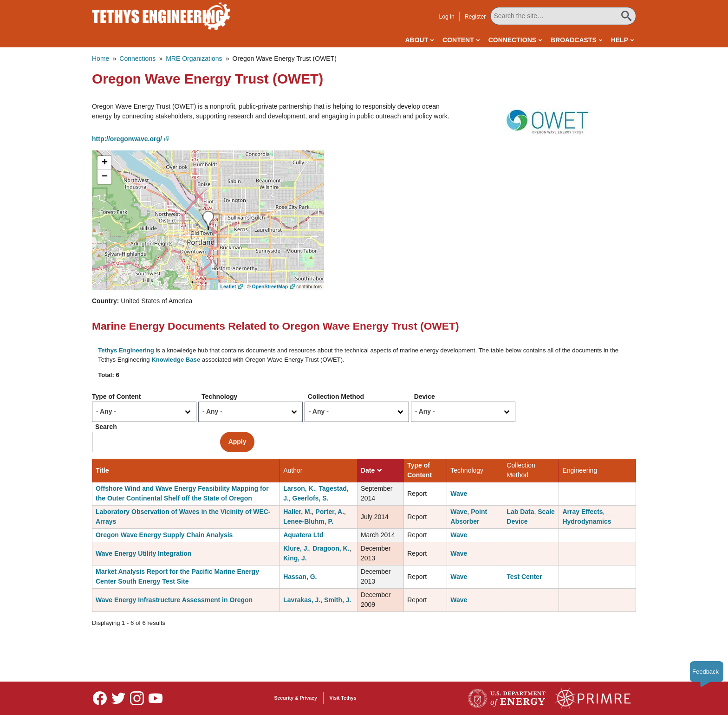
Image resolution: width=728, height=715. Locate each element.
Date (371, 470)
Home (101, 58)
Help (620, 40)
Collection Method (336, 396)
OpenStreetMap (270, 286)
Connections (512, 40)
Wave (459, 494)
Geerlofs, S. (311, 498)
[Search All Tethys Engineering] (563, 16)
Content (458, 40)
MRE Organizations (194, 58)
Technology (220, 396)
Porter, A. (330, 512)
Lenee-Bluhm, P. (308, 521)
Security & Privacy (296, 698)
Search (106, 427)
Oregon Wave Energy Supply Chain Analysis (164, 535)
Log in (446, 17)
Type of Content (117, 396)
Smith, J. (338, 600)
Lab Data (520, 512)
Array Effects (582, 512)
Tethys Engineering (126, 350)
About (416, 40)
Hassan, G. (300, 577)
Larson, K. (299, 488)
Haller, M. (297, 512)
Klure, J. (296, 548)
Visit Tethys (343, 698)
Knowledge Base (176, 360)
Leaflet (228, 286)
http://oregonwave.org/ (127, 139)
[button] (550, 121)
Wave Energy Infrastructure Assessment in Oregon (174, 600)
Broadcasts (574, 40)
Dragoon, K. (331, 548)
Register (475, 17)
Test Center (524, 577)
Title (102, 470)
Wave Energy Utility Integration (143, 553)
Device (425, 396)
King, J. (295, 558)
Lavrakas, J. (302, 600)
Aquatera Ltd (303, 535)
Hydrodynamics (587, 521)
